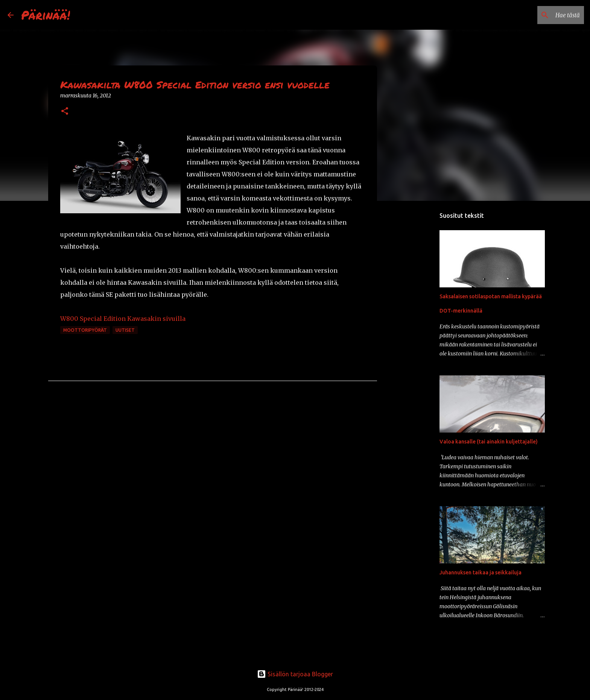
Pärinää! (46, 15)
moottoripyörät (85, 330)
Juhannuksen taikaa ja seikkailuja (481, 572)
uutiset (125, 330)
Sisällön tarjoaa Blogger (295, 674)
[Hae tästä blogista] (544, 15)
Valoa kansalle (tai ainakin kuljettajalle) (489, 442)
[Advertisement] (415, 325)
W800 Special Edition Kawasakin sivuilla (123, 319)
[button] (65, 112)
